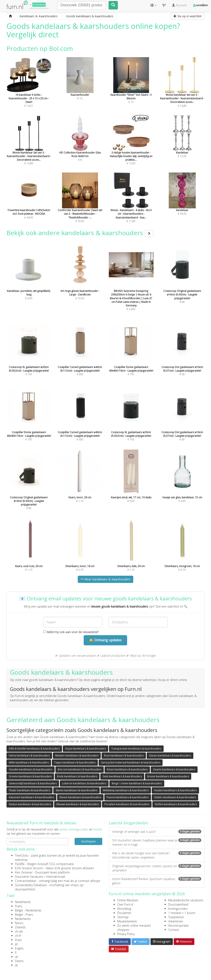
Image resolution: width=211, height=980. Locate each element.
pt (16, 944)
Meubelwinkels (127, 921)
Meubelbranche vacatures (186, 900)
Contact (174, 930)
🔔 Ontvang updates (105, 640)
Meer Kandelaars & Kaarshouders (105, 579)
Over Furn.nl (125, 904)
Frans (19, 906)
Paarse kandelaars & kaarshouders (128, 797)
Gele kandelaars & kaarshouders (122, 776)
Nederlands (23, 902)
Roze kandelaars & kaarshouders (124, 756)
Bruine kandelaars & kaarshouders (168, 776)
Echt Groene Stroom (29, 868)
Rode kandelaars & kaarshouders (77, 776)
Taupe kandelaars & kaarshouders (75, 762)
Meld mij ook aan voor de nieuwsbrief (71, 632)
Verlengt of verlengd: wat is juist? (157, 832)
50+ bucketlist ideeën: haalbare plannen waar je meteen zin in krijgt (157, 842)
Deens (19, 961)
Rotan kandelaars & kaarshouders (127, 769)
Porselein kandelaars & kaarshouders (127, 804)
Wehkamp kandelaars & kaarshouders (126, 790)
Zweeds (20, 927)
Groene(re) (39, 5)
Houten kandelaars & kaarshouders (175, 790)
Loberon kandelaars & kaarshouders (84, 783)
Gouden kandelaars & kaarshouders (31, 769)
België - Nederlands (28, 910)
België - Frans (24, 915)
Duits (18, 940)
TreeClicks (22, 855)
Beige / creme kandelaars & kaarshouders (137, 783)
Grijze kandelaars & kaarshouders (85, 749)
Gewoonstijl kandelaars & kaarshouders (33, 783)
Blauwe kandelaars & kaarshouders (78, 804)
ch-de (19, 931)
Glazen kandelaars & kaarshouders (170, 756)
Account (179, 5)
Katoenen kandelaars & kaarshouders (31, 797)
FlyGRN (20, 864)
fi (16, 952)
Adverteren (176, 921)
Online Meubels (128, 900)
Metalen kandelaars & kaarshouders (77, 756)
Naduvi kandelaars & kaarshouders (30, 804)
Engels (19, 948)
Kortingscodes (178, 909)
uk (17, 957)
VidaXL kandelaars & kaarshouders (175, 797)
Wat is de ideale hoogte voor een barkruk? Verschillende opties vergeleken (157, 855)
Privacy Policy (126, 934)
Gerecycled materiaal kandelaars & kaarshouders (131, 762)
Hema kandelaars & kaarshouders (29, 756)
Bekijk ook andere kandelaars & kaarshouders (80, 233)
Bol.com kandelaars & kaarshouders (80, 769)
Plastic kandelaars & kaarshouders (30, 790)
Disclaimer (124, 913)
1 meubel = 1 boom (182, 913)
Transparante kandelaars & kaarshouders (136, 749)
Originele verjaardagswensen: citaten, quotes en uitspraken (157, 868)
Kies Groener (24, 872)
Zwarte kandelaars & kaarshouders (174, 769)
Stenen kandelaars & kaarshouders (77, 790)
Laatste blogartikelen (128, 823)
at (16, 965)
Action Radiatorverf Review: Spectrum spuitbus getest (157, 881)
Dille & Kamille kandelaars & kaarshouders (34, 749)
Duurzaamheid (178, 904)
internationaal (56, 877)
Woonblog (124, 909)
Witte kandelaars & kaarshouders (29, 762)
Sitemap (123, 917)
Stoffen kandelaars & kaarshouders (176, 804)
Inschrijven (88, 841)
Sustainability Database (31, 885)
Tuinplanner (176, 917)
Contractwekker (26, 881)
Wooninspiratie (178, 925)
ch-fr (18, 936)
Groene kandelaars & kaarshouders (30, 776)
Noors (19, 923)
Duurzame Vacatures (29, 877)
